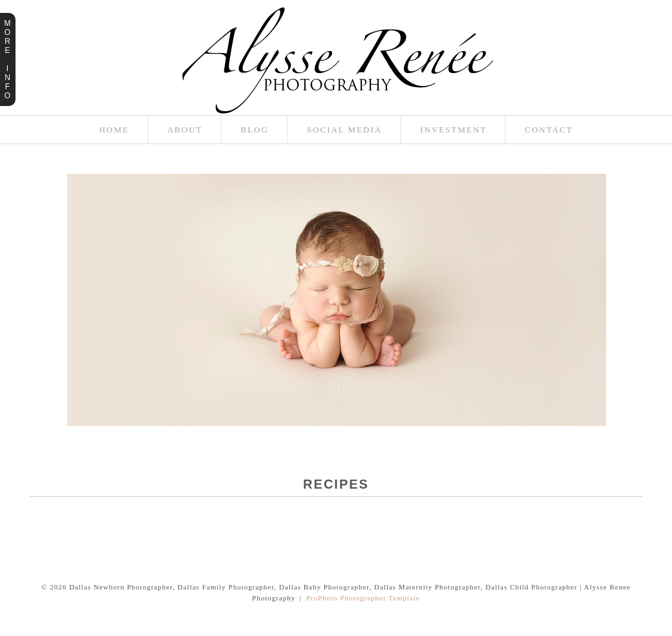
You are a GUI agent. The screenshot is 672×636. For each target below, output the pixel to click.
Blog (254, 130)
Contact (549, 130)
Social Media (344, 130)
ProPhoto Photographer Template (363, 598)
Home (114, 130)
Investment (453, 130)
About (185, 130)
